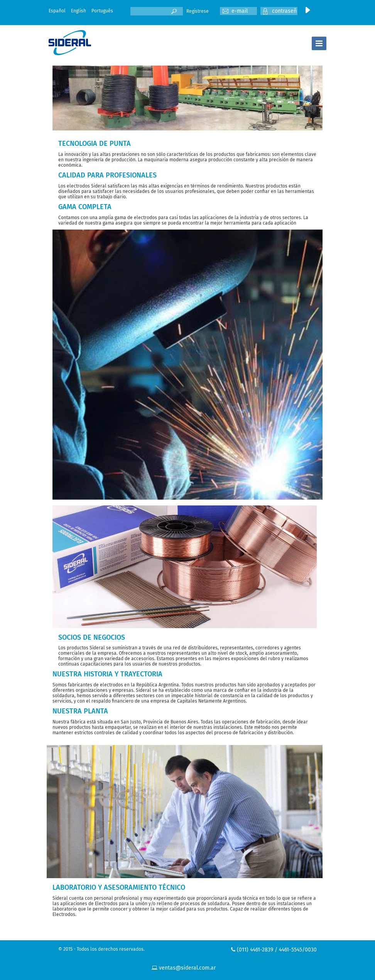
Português (102, 11)
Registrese (198, 11)
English (79, 11)
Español (57, 11)
